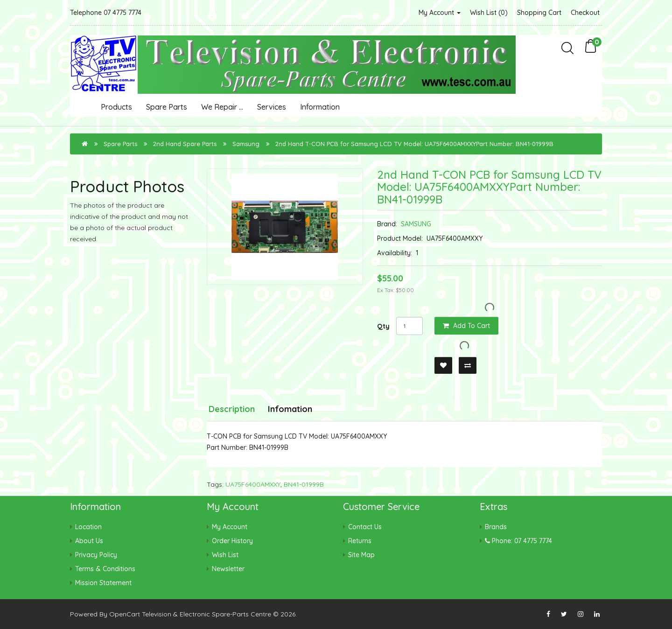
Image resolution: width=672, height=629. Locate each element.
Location (88, 527)
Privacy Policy (96, 555)
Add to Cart (466, 326)
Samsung (246, 144)
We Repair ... (222, 107)
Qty (383, 326)
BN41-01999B (304, 484)
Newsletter (228, 569)
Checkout (585, 13)
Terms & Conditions (105, 569)
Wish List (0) (489, 13)
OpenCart (125, 614)
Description (232, 409)
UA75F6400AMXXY (253, 484)
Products (116, 107)
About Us (89, 541)
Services (272, 107)
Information (320, 107)
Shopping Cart (539, 13)
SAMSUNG (416, 224)
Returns (360, 541)
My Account (440, 13)
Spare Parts (167, 107)
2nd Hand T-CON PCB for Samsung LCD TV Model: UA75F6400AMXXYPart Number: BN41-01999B (414, 144)
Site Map (361, 555)
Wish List (225, 555)
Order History (232, 541)
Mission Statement (103, 583)
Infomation (290, 409)
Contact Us (365, 527)
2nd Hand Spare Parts (185, 144)
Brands (496, 527)
